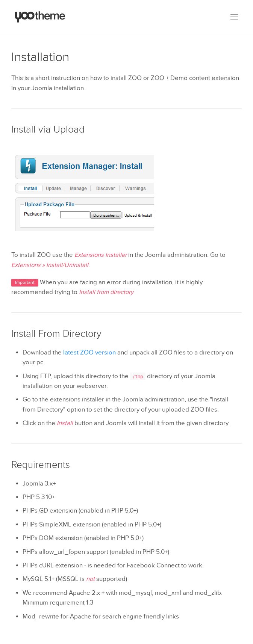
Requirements (41, 465)
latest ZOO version (89, 353)
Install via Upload (48, 130)
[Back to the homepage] (40, 17)
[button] (234, 17)
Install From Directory (56, 334)
